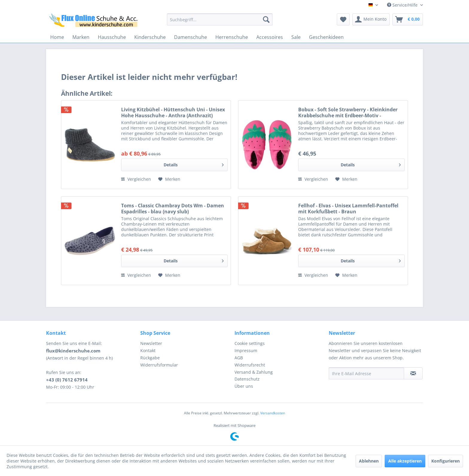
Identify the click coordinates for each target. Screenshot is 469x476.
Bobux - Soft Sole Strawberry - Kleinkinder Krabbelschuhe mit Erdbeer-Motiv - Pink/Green (348, 112)
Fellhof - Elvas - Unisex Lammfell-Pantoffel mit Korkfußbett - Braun (348, 209)
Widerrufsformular (159, 365)
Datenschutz (247, 379)
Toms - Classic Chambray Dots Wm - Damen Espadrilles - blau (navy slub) (173, 209)
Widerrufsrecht (250, 365)
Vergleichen (136, 179)
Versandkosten (273, 413)
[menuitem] (220, 19)
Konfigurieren (446, 461)
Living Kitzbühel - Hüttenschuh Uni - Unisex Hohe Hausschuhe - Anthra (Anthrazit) (173, 112)
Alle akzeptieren (405, 461)
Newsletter (151, 343)
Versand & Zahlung (254, 372)
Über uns (244, 386)
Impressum (246, 350)
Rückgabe (150, 358)
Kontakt (148, 350)
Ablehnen (369, 461)
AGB (239, 358)
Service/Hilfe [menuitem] (403, 5)
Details (194, 164)
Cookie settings (250, 343)
